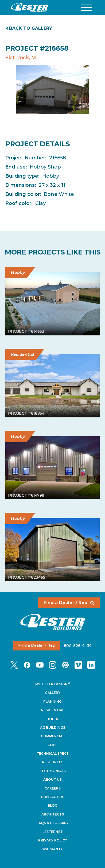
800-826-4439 (78, 645)
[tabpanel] (52, 90)
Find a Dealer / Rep (69, 603)
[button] (86, 8)
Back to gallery (29, 28)
